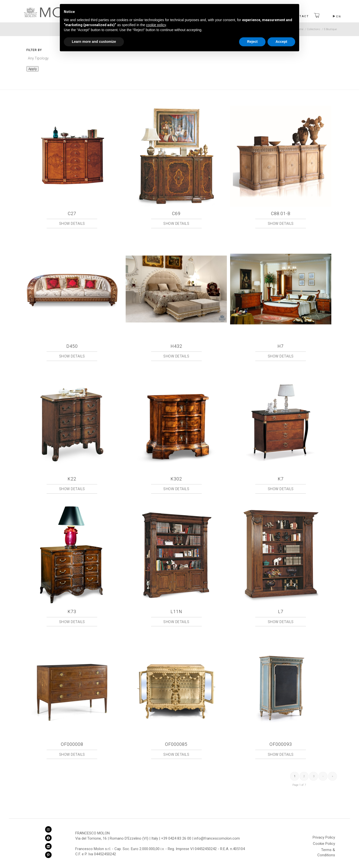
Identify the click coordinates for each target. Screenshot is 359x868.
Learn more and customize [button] (94, 42)
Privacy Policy (324, 837)
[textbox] (69, 58)
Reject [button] (252, 42)
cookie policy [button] (156, 25)
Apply (33, 69)
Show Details (72, 224)
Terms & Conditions (326, 851)
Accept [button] (281, 42)
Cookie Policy (324, 844)
